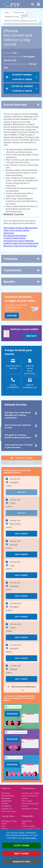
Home (7, 12)
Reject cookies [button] (22, 854)
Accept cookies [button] (21, 845)
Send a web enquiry (8, 811)
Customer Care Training (30, 793)
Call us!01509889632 (13, 386)
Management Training (12, 17)
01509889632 (6, 806)
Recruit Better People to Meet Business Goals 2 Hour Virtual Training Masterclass (21, 230)
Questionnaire (27, 821)
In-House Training (28, 826)
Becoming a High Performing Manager (20, 246)
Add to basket (21, 534)
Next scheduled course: (13, 57)
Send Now (31, 336)
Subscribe (12, 316)
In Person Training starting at (22, 77)
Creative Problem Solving (14, 238)
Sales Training (27, 801)
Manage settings (22, 862)
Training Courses (19, 12)
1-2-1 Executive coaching (31, 829)
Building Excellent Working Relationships (21, 243)
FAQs (24, 824)
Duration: (7, 53)
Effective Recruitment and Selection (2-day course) (21, 21)
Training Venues (8, 816)
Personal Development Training (30, 805)
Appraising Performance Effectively (19, 241)
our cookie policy (29, 838)
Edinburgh (5, 829)
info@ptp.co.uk (7, 809)
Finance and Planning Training (29, 797)
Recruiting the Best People (15, 236)
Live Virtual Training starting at (22, 89)
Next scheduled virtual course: (16, 64)
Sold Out (22, 492)
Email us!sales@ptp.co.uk (30, 386)
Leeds (3, 826)
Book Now (12, 714)
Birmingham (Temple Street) (9, 822)
